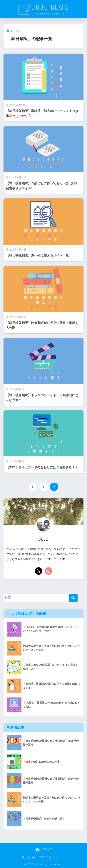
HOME (44, 850)
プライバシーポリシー (53, 857)
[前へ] (33, 487)
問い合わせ (29, 857)
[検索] (73, 598)
